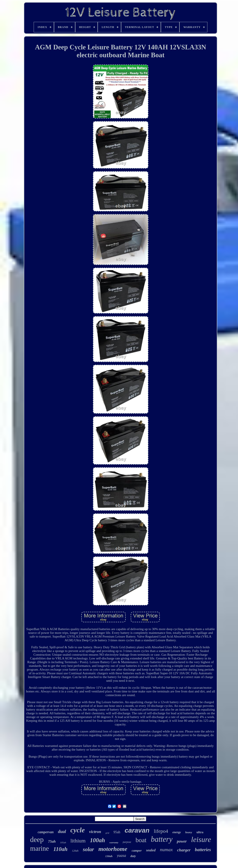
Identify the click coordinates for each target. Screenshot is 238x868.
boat (141, 840)
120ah (75, 851)
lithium (78, 841)
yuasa (122, 856)
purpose (127, 842)
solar (88, 849)
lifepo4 (161, 831)
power (182, 841)
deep (37, 840)
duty (133, 856)
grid (107, 833)
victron (95, 832)
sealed (151, 850)
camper (137, 851)
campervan (46, 832)
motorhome (113, 849)
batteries (203, 850)
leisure (201, 839)
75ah (52, 841)
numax (166, 850)
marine (40, 848)
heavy (189, 832)
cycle (78, 830)
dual (62, 831)
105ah (63, 842)
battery (162, 839)
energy (177, 832)
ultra (200, 832)
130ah (109, 856)
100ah (98, 840)
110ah (60, 849)
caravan (137, 830)
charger (184, 850)
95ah (117, 832)
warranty (114, 842)
